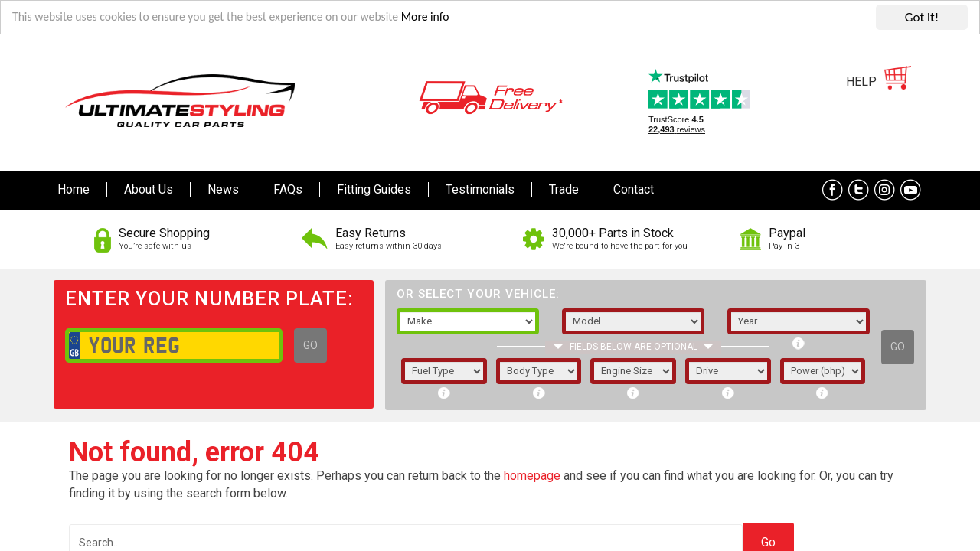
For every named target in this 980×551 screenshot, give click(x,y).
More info (460, 16)
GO (310, 344)
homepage (532, 474)
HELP (861, 80)
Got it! (922, 16)
